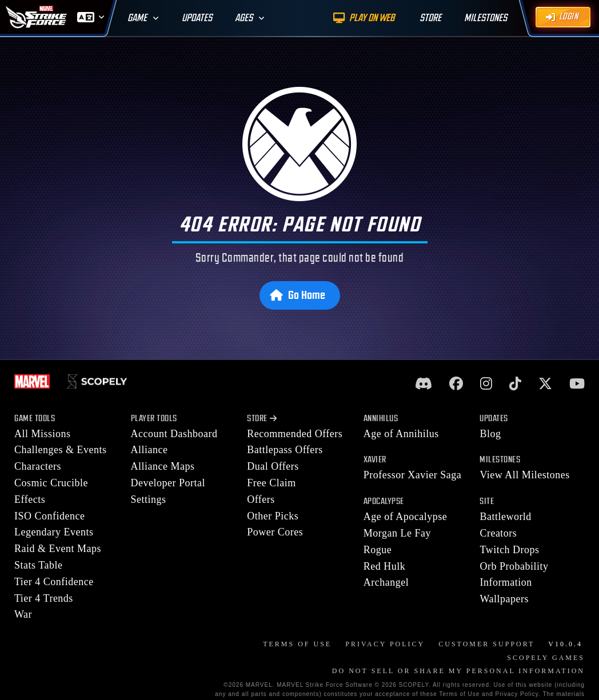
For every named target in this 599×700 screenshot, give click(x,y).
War (23, 614)
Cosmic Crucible (51, 483)
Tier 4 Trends (44, 598)
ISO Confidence (49, 516)
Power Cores (275, 532)
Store (262, 419)
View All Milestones (524, 475)
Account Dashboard (174, 434)
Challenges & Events (60, 450)
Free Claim (271, 483)
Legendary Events (54, 532)
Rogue (378, 550)
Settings (149, 499)
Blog (490, 434)
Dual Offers (273, 466)
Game (137, 18)
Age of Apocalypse (405, 517)
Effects (30, 499)
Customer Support (486, 644)
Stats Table (38, 565)
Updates (197, 18)
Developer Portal (168, 483)
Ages (244, 18)
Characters (38, 466)
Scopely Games (546, 658)
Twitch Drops (509, 550)
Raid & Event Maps (58, 549)
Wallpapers (504, 599)
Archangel (386, 582)
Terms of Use (297, 644)
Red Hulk (385, 566)
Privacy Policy (385, 644)
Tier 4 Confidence (54, 582)
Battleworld (505, 517)
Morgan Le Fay (397, 533)
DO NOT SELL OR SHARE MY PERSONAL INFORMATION (458, 671)
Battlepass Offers (285, 450)
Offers (261, 499)
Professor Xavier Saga (412, 475)
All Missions (43, 434)
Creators (498, 533)
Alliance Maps (163, 466)
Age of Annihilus (401, 434)
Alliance (149, 450)
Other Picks (273, 516)
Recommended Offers (295, 434)
